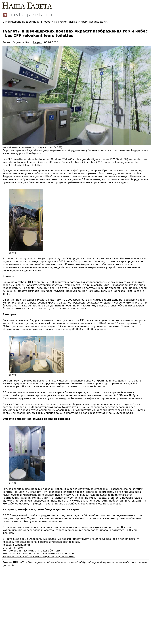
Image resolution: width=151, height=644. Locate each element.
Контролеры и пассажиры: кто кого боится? (31, 551)
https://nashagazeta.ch (93, 22)
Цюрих (38, 42)
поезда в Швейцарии (16, 545)
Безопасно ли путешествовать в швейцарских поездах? (39, 554)
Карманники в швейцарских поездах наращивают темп (39, 557)
